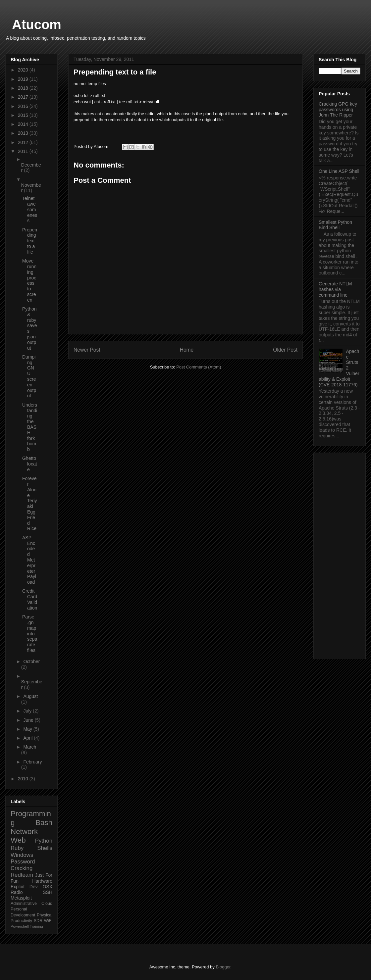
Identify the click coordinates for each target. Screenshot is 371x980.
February (32, 762)
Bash (44, 823)
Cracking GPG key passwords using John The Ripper (338, 110)
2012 (24, 142)
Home (187, 350)
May (28, 729)
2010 (24, 779)
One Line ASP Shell (339, 171)
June (29, 720)
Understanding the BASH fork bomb (30, 427)
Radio (17, 892)
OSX (47, 887)
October (31, 661)
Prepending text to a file (30, 241)
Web (18, 840)
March (30, 747)
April (28, 738)
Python (44, 841)
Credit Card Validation (30, 599)
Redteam (22, 875)
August (30, 696)
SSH (48, 892)
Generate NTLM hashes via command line (335, 289)
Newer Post (87, 350)
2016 (24, 106)
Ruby (17, 848)
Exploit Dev (24, 887)
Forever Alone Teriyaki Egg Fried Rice (30, 503)
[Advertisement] (340, 555)
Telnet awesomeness (30, 209)
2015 (24, 115)
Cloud (47, 904)
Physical (45, 915)
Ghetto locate (30, 464)
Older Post (285, 350)
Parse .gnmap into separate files (30, 634)
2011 (24, 151)
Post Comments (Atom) (199, 367)
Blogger (223, 967)
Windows (22, 855)
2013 (24, 133)
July (28, 711)
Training (36, 926)
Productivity (21, 921)
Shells (45, 848)
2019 (24, 79)
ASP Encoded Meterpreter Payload (29, 560)
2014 (24, 124)
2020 (24, 70)
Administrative (24, 904)
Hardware (42, 881)
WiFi (48, 921)
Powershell (20, 926)
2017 (24, 97)
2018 (24, 88)
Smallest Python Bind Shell (335, 225)
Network (24, 832)
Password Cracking (23, 865)
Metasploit (21, 898)
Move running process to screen (29, 280)
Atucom (37, 24)
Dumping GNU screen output (29, 376)
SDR (38, 921)
